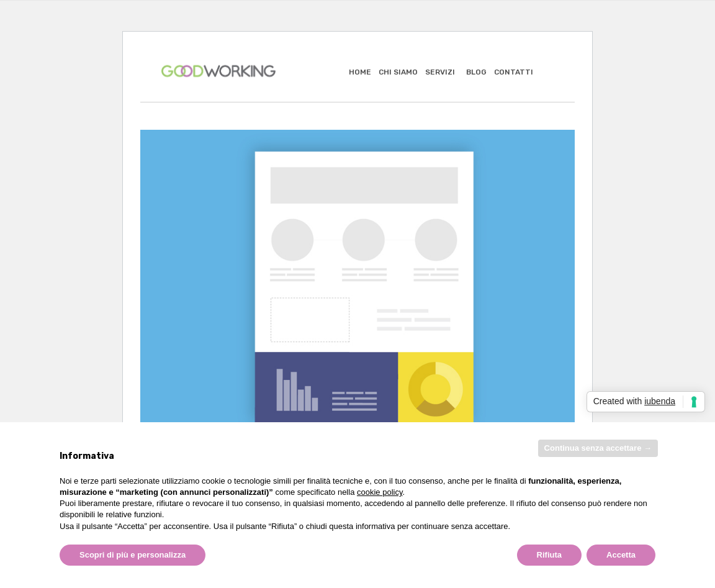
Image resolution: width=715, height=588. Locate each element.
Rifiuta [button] (549, 555)
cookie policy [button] (380, 492)
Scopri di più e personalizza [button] (133, 555)
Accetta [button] (621, 555)
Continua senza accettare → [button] (598, 448)
